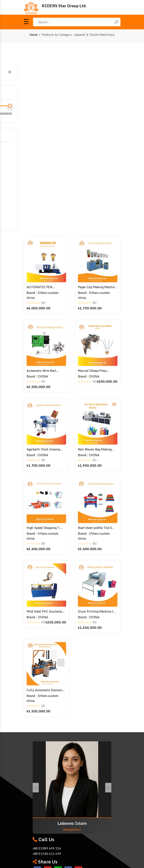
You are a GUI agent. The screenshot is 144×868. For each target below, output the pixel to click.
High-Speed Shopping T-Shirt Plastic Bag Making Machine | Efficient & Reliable (44, 528)
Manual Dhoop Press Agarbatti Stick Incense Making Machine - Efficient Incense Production (97, 371)
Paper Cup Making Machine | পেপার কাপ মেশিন (97, 287)
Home (34, 35)
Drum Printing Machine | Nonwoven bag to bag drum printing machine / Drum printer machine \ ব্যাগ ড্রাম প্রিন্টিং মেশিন (97, 611)
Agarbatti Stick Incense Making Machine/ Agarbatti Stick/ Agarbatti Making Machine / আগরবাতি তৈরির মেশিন (46, 449)
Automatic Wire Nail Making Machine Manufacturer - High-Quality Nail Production (44, 371)
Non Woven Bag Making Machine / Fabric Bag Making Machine (95, 449)
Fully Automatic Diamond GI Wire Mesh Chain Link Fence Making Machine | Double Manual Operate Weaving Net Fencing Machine (45, 690)
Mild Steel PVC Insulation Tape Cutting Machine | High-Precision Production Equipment (45, 611)
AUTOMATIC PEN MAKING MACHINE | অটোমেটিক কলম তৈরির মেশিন (45, 287)
